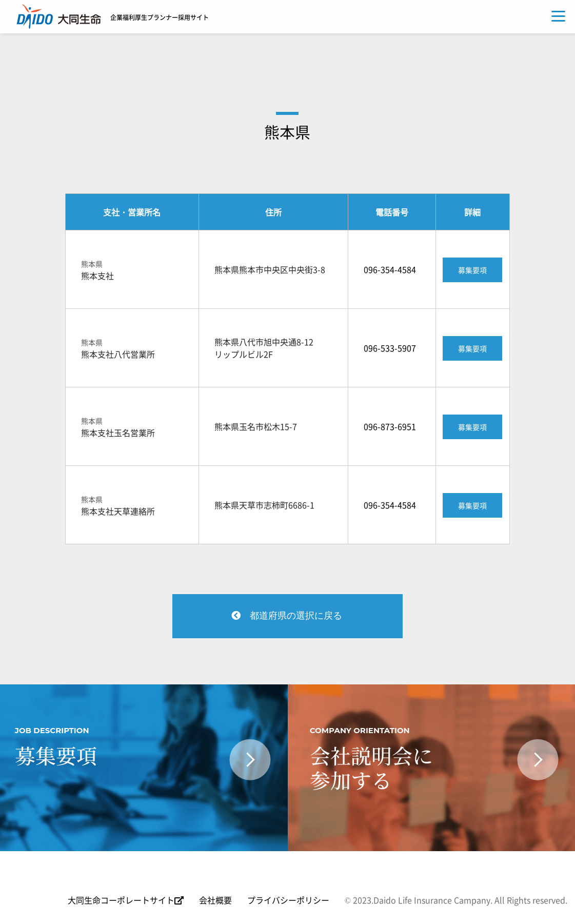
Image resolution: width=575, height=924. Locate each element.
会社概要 (215, 901)
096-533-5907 (390, 348)
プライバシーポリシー (288, 901)
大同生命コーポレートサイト (126, 901)
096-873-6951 (390, 426)
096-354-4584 (390, 269)
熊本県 (287, 132)
